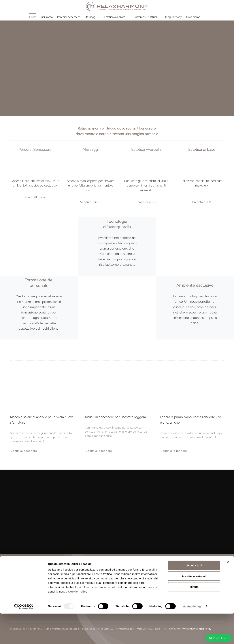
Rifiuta (194, 617)
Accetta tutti (194, 596)
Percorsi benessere (35, 150)
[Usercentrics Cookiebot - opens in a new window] (24, 637)
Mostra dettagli (192, 637)
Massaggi (91, 150)
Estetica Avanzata (146, 150)
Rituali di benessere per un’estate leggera (115, 417)
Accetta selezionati (194, 607)
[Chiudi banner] (228, 592)
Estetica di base (202, 150)
